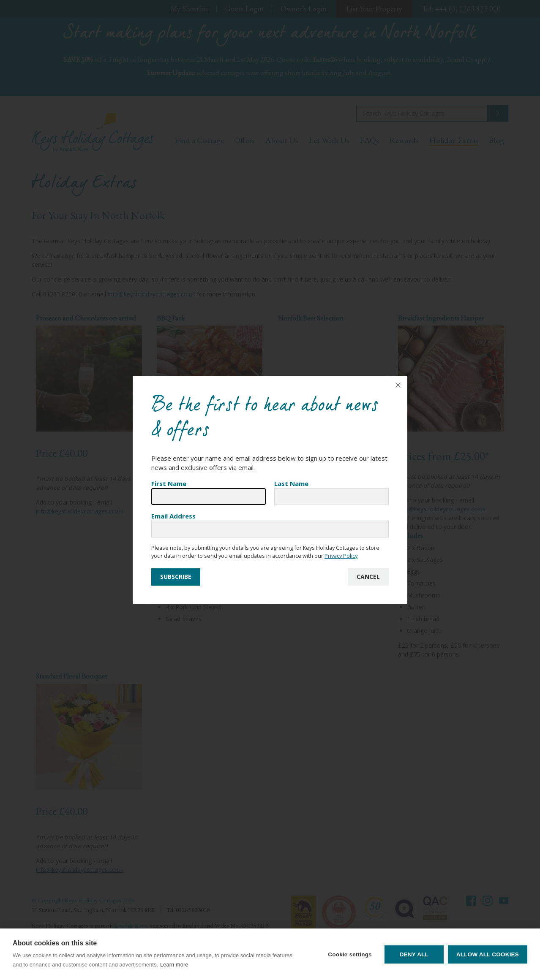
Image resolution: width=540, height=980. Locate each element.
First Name (169, 483)
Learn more (174, 965)
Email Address (173, 516)
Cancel (368, 577)
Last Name (291, 483)
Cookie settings (350, 954)
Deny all (414, 954)
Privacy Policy (341, 556)
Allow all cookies (488, 954)
